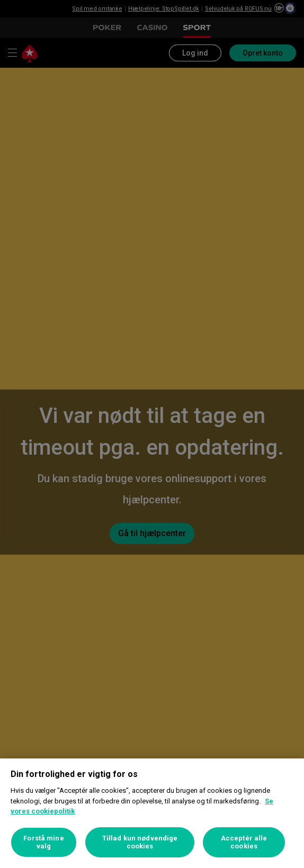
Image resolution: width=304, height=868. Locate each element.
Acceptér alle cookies (244, 842)
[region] (152, 813)
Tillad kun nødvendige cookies (140, 842)
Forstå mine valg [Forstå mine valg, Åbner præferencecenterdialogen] (43, 842)
